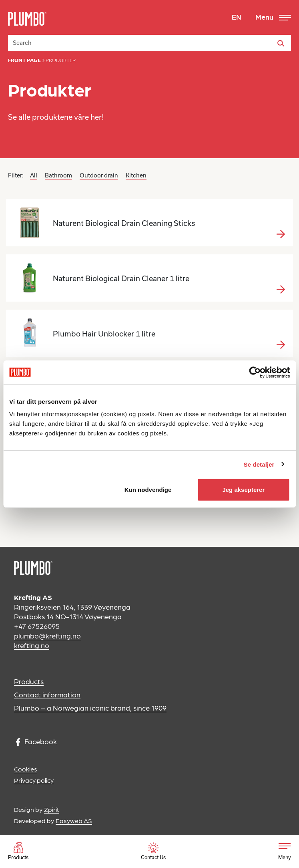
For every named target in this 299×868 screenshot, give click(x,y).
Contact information (47, 694)
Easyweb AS (74, 821)
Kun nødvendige (148, 490)
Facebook (36, 742)
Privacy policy (34, 780)
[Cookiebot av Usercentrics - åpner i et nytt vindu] (255, 372)
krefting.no (32, 645)
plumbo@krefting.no (47, 635)
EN (237, 17)
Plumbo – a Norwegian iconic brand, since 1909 (90, 708)
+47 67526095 (37, 626)
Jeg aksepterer (243, 490)
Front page (24, 60)
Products (29, 681)
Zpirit (52, 809)
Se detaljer (259, 464)
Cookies (26, 769)
